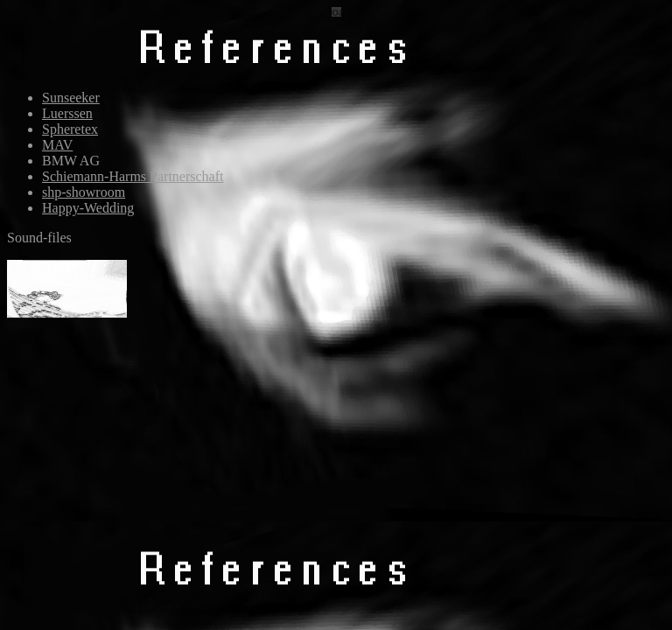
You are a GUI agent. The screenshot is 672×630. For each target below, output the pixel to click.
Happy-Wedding (88, 208)
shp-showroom (84, 192)
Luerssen (67, 113)
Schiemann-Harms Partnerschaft (133, 176)
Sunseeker (71, 98)
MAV (57, 145)
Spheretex (70, 129)
